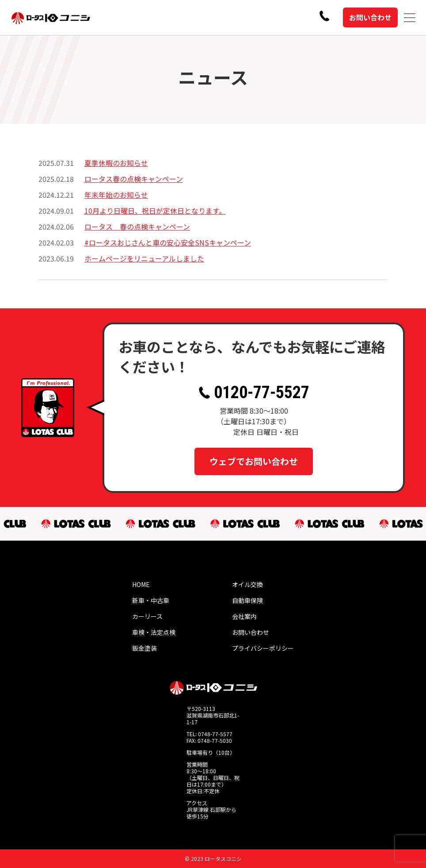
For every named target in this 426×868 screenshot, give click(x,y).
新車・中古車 (151, 600)
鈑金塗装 (145, 648)
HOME (141, 584)
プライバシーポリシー (263, 648)
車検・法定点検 (154, 632)
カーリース (147, 616)
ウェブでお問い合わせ (254, 461)
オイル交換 (247, 584)
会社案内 (244, 616)
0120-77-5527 (254, 392)
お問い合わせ (370, 17)
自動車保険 (247, 600)
